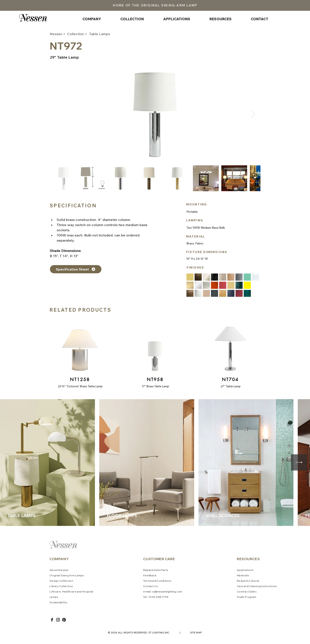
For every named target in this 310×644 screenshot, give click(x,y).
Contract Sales (247, 592)
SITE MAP (196, 632)
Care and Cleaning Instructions (257, 586)
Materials (243, 575)
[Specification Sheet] (76, 269)
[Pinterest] (64, 620)
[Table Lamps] (104, 34)
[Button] (79, 353)
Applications (245, 570)
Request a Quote (248, 581)
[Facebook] (52, 620)
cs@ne (156, 592)
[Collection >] (78, 34)
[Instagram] (58, 620)
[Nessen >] (58, 34)
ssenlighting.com (171, 592)
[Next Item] (253, 114)
